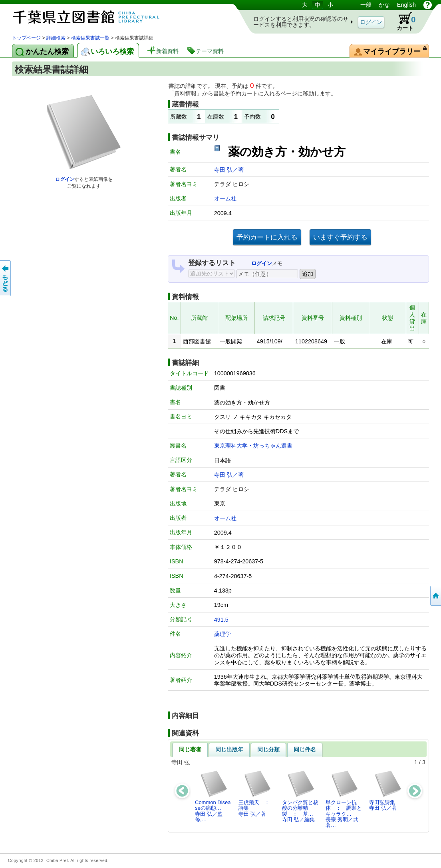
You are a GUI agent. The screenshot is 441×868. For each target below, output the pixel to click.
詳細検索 (56, 38)
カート (402, 22)
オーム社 (225, 198)
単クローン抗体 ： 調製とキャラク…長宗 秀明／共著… (344, 799)
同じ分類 (268, 749)
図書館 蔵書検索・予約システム (96, 17)
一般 (366, 5)
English (406, 5)
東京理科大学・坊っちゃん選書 (253, 446)
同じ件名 (305, 749)
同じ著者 (190, 749)
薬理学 (222, 634)
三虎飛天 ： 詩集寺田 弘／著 (257, 793)
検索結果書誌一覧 (90, 38)
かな (384, 5)
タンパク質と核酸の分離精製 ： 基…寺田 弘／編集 (300, 796)
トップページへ (435, 596)
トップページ (26, 38)
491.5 (221, 620)
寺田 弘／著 (229, 170)
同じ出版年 (229, 749)
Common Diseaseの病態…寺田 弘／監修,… (213, 796)
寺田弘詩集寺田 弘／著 (386, 790)
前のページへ (6, 278)
